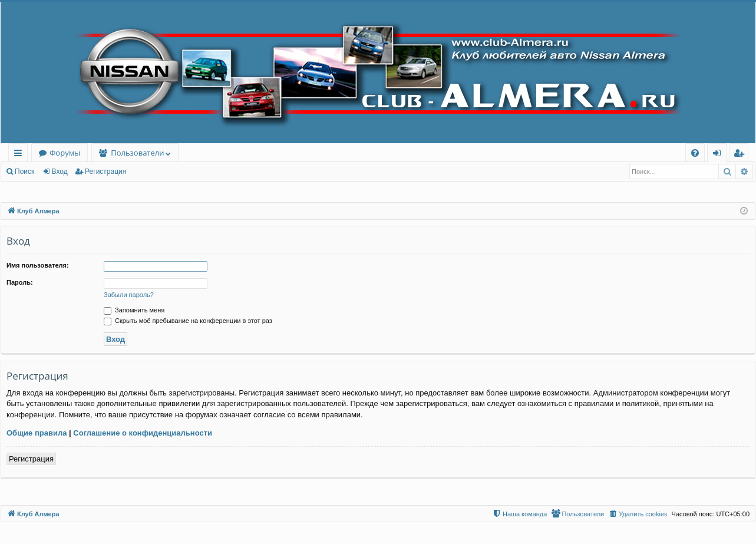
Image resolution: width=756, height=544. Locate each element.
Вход (60, 172)
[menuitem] (695, 153)
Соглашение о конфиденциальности (143, 433)
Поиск (24, 172)
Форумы (65, 153)
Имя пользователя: (38, 265)
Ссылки (20, 155)
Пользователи (137, 153)
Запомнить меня (134, 310)
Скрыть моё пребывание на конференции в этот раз (188, 321)
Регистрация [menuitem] (742, 155)
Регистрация (105, 172)
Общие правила (37, 433)
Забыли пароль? (129, 295)
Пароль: (20, 282)
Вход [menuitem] (719, 155)
